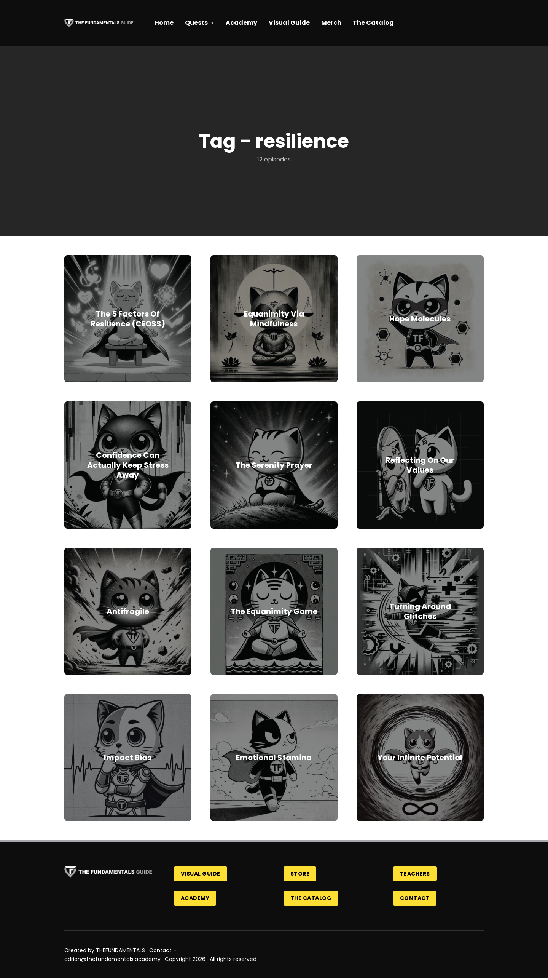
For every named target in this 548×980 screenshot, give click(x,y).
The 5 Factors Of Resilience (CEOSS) (128, 319)
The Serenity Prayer (274, 465)
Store (301, 874)
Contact (416, 899)
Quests (196, 23)
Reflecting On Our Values (420, 465)
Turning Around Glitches (420, 611)
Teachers (416, 874)
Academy (241, 23)
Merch (331, 23)
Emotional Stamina (274, 758)
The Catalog (373, 23)
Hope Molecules (420, 319)
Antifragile (128, 611)
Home (164, 23)
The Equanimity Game (274, 611)
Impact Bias (128, 758)
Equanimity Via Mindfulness (274, 319)
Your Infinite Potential (420, 758)
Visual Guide (289, 23)
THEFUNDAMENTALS (120, 951)
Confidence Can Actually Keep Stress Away (128, 465)
